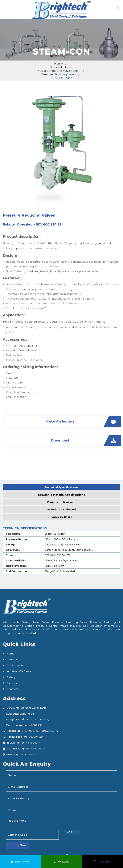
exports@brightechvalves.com (26, 748)
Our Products (59, 67)
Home (58, 64)
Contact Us (13, 689)
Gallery (11, 677)
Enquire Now (20, 862)
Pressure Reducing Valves (59, 74)
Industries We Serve (19, 671)
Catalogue (103, 862)
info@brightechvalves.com (23, 742)
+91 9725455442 (49, 730)
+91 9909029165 (29, 730)
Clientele (12, 683)
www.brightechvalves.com (23, 754)
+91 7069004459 (33, 736)
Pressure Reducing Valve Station (58, 71)
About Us (12, 659)
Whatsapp (62, 862)
